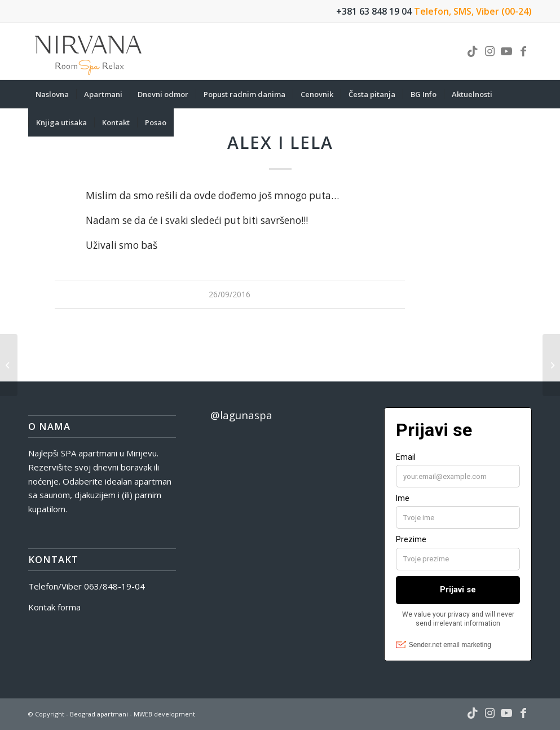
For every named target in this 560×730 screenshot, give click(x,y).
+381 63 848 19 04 (374, 11)
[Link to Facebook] (523, 51)
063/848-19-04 (114, 586)
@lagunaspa (241, 415)
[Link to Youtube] (506, 51)
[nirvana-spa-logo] (89, 51)
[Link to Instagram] (490, 51)
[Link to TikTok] (473, 51)
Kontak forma (54, 607)
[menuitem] (52, 94)
